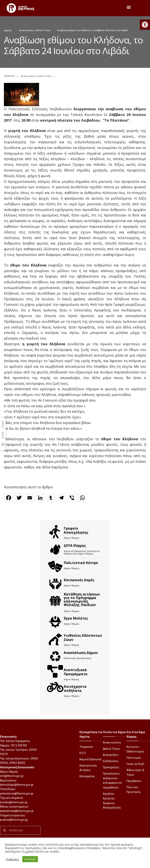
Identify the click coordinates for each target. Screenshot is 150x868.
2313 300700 (19, 745)
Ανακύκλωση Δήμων (81, 653)
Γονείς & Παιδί (135, 764)
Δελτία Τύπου (43, 30)
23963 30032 (17, 763)
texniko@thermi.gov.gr (14, 802)
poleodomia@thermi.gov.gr (17, 794)
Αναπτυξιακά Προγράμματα (76, 672)
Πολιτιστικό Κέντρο (81, 563)
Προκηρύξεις (111, 767)
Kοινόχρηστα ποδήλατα (75, 688)
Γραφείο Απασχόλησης (76, 530)
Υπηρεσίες (86, 747)
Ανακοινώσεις (27, 30)
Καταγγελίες (87, 776)
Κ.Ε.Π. (83, 753)
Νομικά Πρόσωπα (90, 759)
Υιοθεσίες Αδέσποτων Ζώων (83, 637)
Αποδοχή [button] (30, 859)
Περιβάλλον (134, 781)
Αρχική (8, 30)
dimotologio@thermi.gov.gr (17, 785)
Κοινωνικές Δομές (79, 580)
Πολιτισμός (134, 758)
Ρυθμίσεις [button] (13, 859)
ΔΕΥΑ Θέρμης (75, 546)
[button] (145, 25)
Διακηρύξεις (111, 755)
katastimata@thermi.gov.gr (17, 811)
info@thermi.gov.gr (12, 776)
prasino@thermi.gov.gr (14, 820)
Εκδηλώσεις (111, 761)
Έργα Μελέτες (76, 618)
